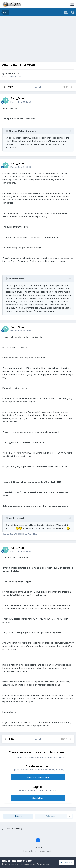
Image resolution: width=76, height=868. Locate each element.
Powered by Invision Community (38, 851)
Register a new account (38, 777)
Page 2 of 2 (38, 87)
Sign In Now (38, 798)
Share (18, 816)
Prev (10, 87)
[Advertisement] (39, 39)
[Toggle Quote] (7, 131)
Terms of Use (43, 864)
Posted (21, 102)
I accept (66, 862)
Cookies (38, 847)
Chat (19, 76)
